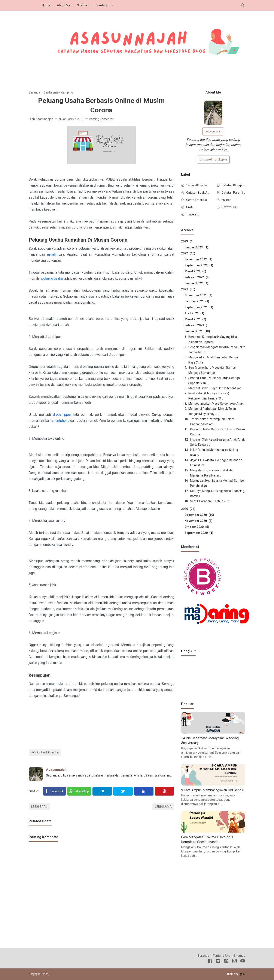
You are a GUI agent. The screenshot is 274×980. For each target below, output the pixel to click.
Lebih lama (163, 807)
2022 (188, 253)
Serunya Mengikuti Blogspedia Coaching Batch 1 (217, 493)
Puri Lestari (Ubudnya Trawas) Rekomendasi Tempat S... (209, 396)
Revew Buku (230, 207)
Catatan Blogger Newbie (233, 185)
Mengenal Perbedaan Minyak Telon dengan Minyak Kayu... (212, 411)
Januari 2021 (197, 331)
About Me (64, 5)
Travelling (193, 214)
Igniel (242, 974)
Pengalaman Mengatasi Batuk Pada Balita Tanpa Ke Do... (217, 350)
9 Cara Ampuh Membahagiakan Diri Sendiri (213, 790)
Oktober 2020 (197, 527)
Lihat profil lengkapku (213, 159)
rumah (52, 255)
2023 (187, 241)
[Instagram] (235, 962)
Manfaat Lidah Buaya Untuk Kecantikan (215, 388)
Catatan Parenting (233, 193)
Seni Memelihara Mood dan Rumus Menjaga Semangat (212, 370)
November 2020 (198, 521)
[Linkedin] (144, 791)
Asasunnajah (56, 770)
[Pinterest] (165, 791)
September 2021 (199, 307)
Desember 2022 (198, 259)
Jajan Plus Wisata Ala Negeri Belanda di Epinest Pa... (217, 463)
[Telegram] (102, 791)
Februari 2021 (197, 325)
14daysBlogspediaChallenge (198, 185)
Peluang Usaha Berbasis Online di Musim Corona (217, 432)
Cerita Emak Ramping (46, 753)
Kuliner (226, 200)
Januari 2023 (196, 247)
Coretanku (103, 5)
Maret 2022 (195, 271)
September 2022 (199, 265)
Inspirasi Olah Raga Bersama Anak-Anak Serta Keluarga (217, 442)
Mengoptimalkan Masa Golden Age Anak (216, 404)
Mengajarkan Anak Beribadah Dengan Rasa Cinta (214, 360)
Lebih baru (39, 807)
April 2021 (194, 313)
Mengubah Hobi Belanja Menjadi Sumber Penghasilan (217, 483)
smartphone (60, 421)
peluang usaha (52, 278)
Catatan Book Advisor (198, 193)
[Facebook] (54, 791)
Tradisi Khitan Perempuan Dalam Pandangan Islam (212, 422)
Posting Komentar (101, 119)
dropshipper (62, 415)
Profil (190, 207)
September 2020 (199, 533)
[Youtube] (243, 962)
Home (46, 5)
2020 (188, 509)
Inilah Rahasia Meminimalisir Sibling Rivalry (214, 452)
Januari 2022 (196, 283)
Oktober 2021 (197, 301)
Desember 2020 (199, 515)
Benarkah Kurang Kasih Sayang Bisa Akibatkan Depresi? (213, 339)
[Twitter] (79, 791)
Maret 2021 (195, 319)
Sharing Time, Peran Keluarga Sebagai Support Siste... (214, 380)
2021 (188, 289)
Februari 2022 (197, 277)
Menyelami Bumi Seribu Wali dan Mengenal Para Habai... (212, 473)
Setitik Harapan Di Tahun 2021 (210, 501)
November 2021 (198, 295)
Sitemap (83, 5)
